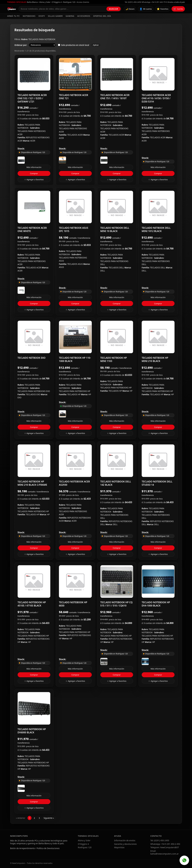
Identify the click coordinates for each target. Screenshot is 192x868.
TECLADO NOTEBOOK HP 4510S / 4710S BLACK (32, 604)
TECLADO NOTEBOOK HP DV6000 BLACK (32, 731)
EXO (20, 397)
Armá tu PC (14, 16)
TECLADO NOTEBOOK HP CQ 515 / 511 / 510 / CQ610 (117, 604)
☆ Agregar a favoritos (34, 179)
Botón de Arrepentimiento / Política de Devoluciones (35, 848)
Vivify (42, 16)
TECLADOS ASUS (75, 264)
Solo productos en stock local (74, 45)
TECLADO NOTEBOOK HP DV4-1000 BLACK (156, 604)
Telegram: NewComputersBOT (165, 847)
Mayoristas (119, 847)
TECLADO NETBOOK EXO (32, 358)
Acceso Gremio (83, 2)
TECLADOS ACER (75, 135)
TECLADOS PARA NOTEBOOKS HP (75, 391)
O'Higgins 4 (83, 844)
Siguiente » (49, 818)
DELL (103, 271)
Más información (34, 167)
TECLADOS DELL (117, 268)
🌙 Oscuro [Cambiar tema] (130, 9)
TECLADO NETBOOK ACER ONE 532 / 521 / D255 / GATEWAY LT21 (32, 98)
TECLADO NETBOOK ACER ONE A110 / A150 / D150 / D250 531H (156, 98)
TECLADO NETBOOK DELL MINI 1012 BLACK (156, 229)
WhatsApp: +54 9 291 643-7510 (154, 2)
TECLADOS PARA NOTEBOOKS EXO (34, 391)
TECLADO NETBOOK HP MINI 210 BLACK (155, 359)
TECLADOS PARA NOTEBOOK (42, 39)
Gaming (70, 16)
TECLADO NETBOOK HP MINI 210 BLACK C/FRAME (32, 483)
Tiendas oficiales (17, 2)
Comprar (34, 173)
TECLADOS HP (74, 394)
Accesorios (84, 16)
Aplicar (96, 45)
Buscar (114, 9)
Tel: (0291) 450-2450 (133, 2)
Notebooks (29, 16)
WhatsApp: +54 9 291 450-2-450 (165, 844)
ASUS (61, 267)
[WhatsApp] (184, 860)
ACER (33, 141)
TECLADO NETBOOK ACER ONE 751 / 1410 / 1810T (115, 97)
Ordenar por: (21, 45)
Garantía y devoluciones (125, 844)
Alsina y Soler (84, 840)
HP (90, 394)
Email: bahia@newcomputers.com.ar (165, 852)
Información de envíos (125, 840)
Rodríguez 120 (85, 847)
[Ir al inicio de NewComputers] (12, 9)
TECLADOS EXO (33, 394)
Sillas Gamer (55, 16)
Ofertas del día (102, 16)
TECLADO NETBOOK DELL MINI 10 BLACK (115, 229)
